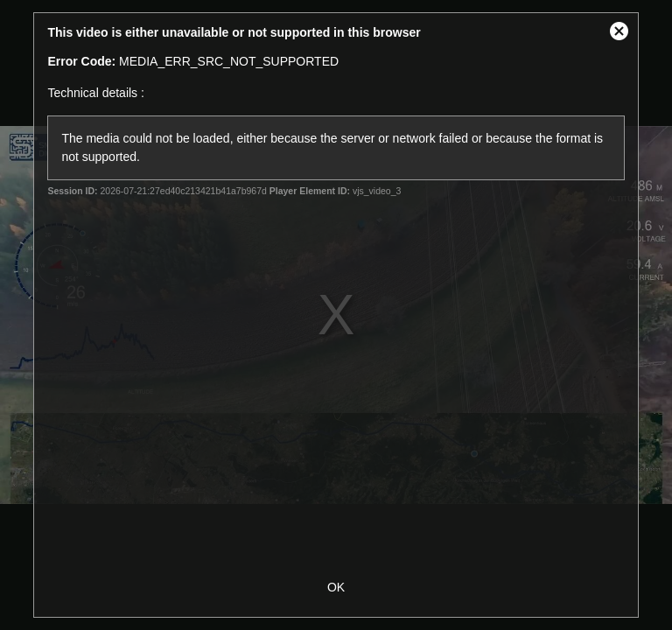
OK (336, 587)
